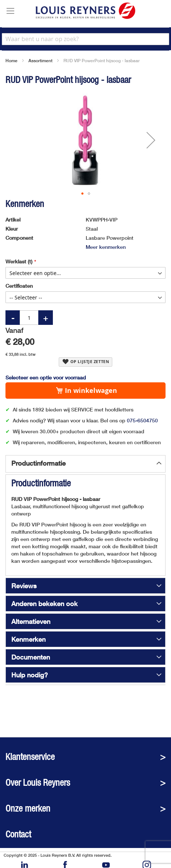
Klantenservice (30, 757)
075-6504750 (142, 420)
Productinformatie (38, 463)
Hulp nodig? (30, 675)
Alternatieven (31, 621)
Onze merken (28, 809)
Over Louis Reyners (38, 783)
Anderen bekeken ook (44, 604)
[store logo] (85, 11)
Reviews (24, 586)
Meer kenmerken (106, 247)
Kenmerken (28, 639)
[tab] (85, 464)
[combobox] (85, 39)
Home (11, 61)
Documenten (31, 657)
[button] (151, 140)
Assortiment (40, 61)
